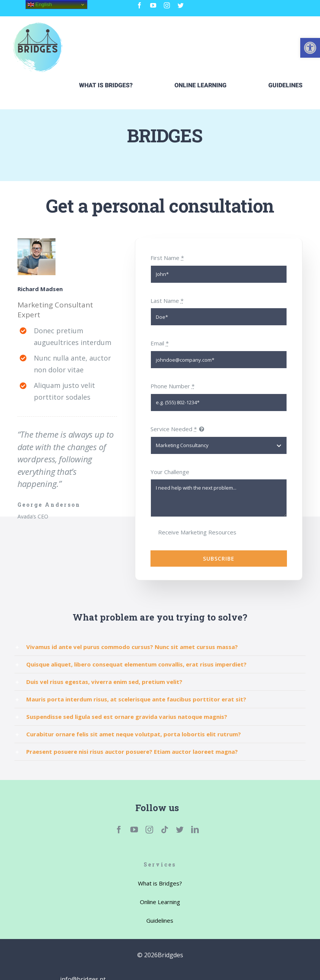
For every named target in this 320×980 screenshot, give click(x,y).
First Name (167, 258)
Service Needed (174, 429)
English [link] (40, 5)
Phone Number (173, 386)
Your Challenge (170, 472)
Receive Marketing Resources (197, 532)
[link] (310, 48)
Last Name (167, 301)
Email (160, 343)
